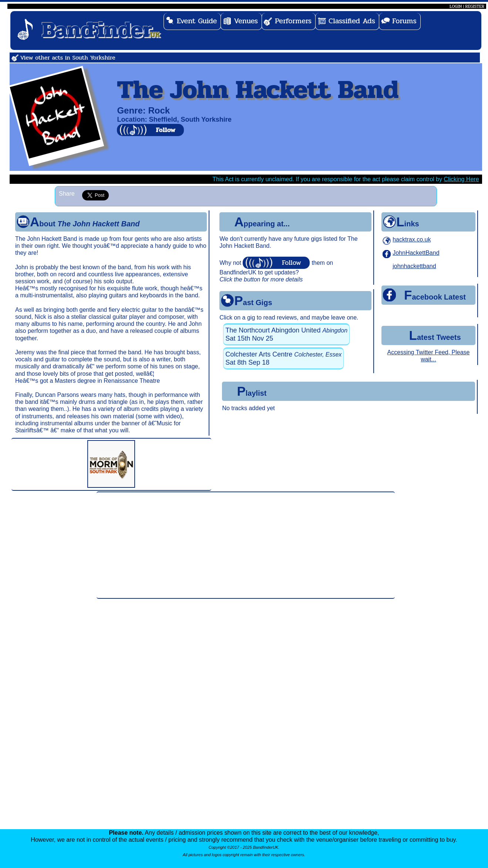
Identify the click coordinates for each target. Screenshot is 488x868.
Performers (293, 21)
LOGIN (456, 6)
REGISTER (475, 6)
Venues (246, 21)
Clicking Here (461, 179)
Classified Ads (352, 21)
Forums (404, 21)
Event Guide (197, 21)
